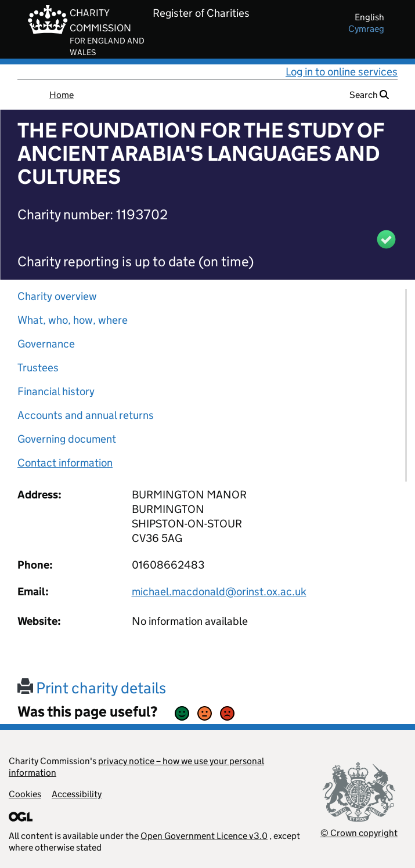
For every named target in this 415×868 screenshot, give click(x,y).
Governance (46, 344)
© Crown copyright (359, 833)
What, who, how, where (73, 320)
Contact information (65, 463)
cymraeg (366, 29)
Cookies (25, 794)
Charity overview (57, 296)
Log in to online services (342, 72)
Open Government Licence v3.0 (204, 836)
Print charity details (92, 688)
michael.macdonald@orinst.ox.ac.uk (219, 592)
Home (62, 95)
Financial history (56, 391)
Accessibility (77, 794)
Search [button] (369, 95)
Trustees (38, 368)
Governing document (67, 439)
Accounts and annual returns (86, 415)
